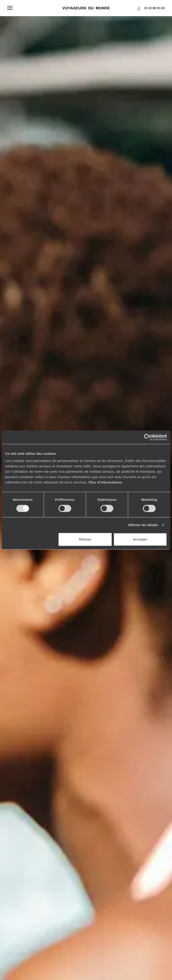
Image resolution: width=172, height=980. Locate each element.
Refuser (85, 539)
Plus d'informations (105, 482)
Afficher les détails (143, 525)
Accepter (140, 539)
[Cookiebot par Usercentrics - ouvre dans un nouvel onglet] (147, 437)
